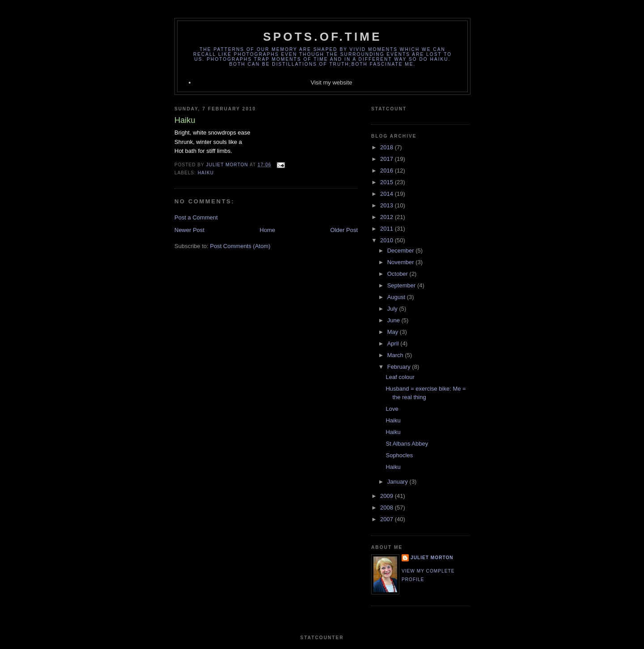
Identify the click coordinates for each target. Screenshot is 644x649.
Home (268, 230)
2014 (388, 194)
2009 (388, 496)
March (396, 355)
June (394, 320)
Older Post (344, 230)
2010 (388, 240)
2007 (388, 519)
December (402, 251)
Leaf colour (400, 377)
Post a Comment (196, 217)
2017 (388, 159)
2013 (388, 205)
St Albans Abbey (407, 444)
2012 (388, 217)
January (398, 482)
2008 (388, 508)
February (400, 367)
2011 (388, 229)
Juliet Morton (432, 558)
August (397, 297)
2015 (388, 182)
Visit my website (332, 82)
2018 (388, 147)
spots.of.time (322, 37)
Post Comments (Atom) (240, 246)
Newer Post (189, 230)
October (398, 274)
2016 (388, 171)
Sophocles (399, 455)
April (394, 343)
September (402, 285)
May (394, 332)
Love (392, 409)
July (393, 309)
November (402, 262)
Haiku (206, 173)
